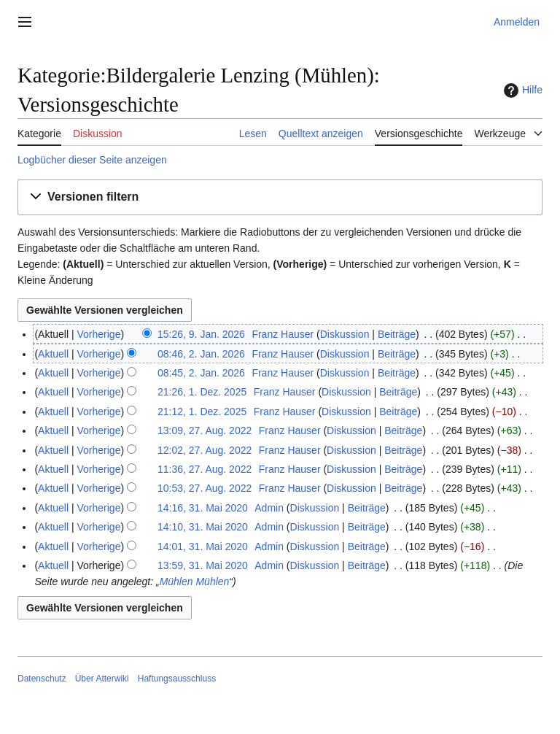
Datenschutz (42, 679)
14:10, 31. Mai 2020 (203, 527)
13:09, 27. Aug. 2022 (205, 430)
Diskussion (345, 334)
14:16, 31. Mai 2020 (203, 508)
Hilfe (521, 90)
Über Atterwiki (102, 679)
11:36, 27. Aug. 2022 (205, 469)
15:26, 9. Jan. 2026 (201, 334)
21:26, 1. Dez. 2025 (202, 392)
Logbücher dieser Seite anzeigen (92, 160)
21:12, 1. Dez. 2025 (202, 412)
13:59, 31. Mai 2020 (203, 565)
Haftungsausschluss (177, 679)
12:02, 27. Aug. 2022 (205, 450)
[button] (280, 197)
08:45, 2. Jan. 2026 (201, 373)
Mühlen (176, 582)
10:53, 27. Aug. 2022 (205, 488)
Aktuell (53, 354)
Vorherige (99, 334)
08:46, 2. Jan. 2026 (201, 354)
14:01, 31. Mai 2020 (203, 546)
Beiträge (397, 334)
